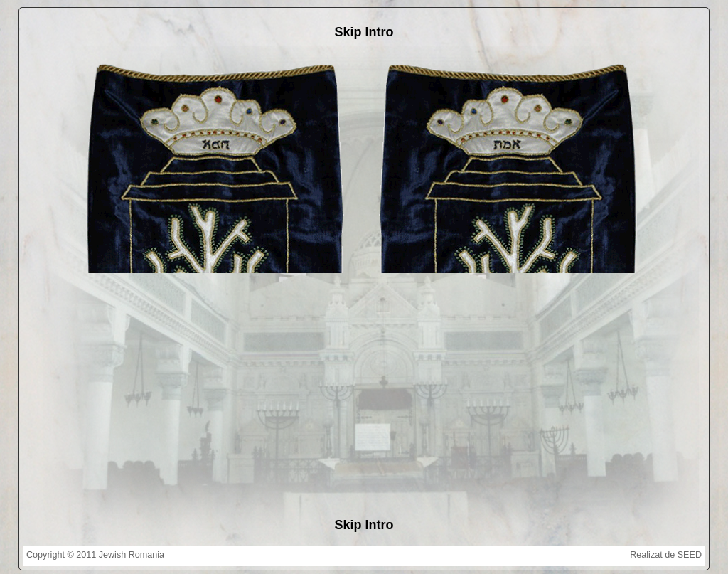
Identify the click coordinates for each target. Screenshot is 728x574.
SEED (690, 555)
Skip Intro (364, 32)
